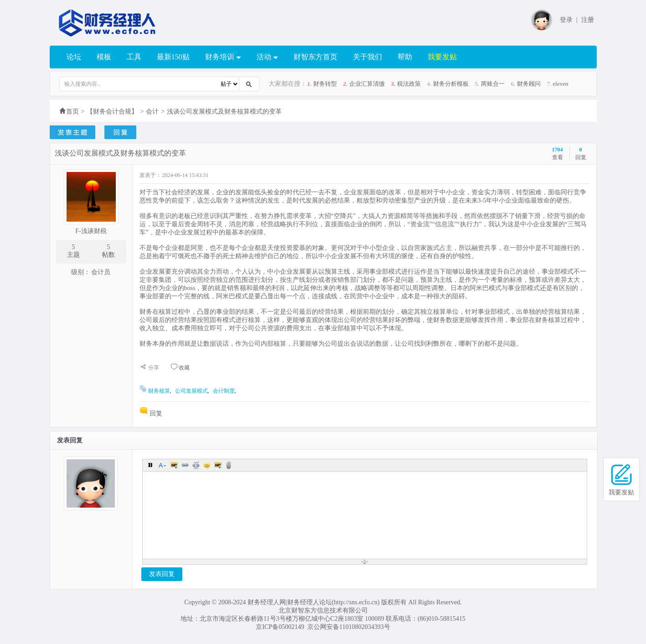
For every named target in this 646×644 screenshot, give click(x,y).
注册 (588, 20)
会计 (152, 112)
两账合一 (493, 84)
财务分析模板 (451, 84)
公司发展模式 (191, 391)
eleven (561, 84)
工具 (134, 57)
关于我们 (367, 57)
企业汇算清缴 (367, 84)
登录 (566, 20)
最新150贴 (173, 57)
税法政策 (409, 84)
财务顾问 (529, 84)
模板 (104, 57)
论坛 (74, 57)
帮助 (405, 57)
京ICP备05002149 (280, 627)
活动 (267, 57)
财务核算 (159, 391)
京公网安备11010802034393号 (349, 627)
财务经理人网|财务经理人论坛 (290, 602)
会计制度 (224, 391)
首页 (72, 112)
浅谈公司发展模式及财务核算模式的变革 (224, 112)
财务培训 (223, 57)
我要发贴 (442, 57)
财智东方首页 (315, 57)
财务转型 (325, 84)
